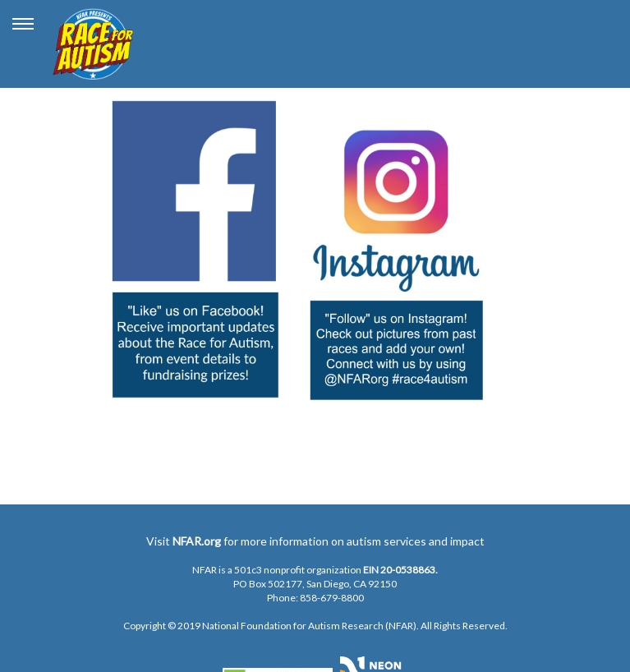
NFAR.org (197, 541)
